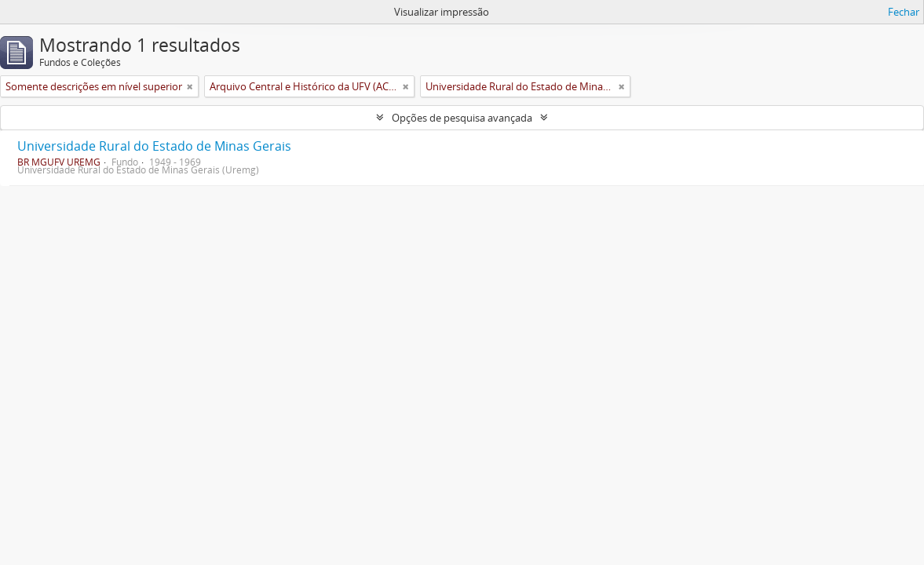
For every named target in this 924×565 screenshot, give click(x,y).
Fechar (904, 12)
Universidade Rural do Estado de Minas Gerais (154, 146)
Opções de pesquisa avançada (462, 118)
